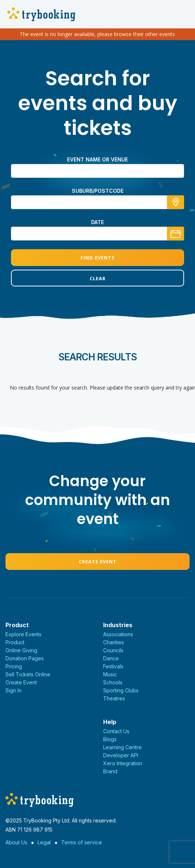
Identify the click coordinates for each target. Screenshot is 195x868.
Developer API (121, 755)
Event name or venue (97, 159)
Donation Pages (25, 658)
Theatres (114, 698)
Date (97, 222)
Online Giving (21, 650)
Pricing (14, 666)
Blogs (110, 739)
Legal (44, 842)
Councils (113, 650)
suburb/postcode (98, 191)
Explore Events (24, 634)
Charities (114, 642)
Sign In (13, 690)
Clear (98, 278)
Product (15, 642)
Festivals (113, 666)
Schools (113, 682)
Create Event (98, 562)
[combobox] (97, 202)
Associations (118, 634)
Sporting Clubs (121, 690)
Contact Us (116, 731)
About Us (16, 842)
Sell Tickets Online (28, 674)
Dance (111, 658)
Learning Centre (122, 747)
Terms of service (82, 842)
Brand (110, 771)
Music (110, 674)
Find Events (98, 258)
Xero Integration (123, 763)
